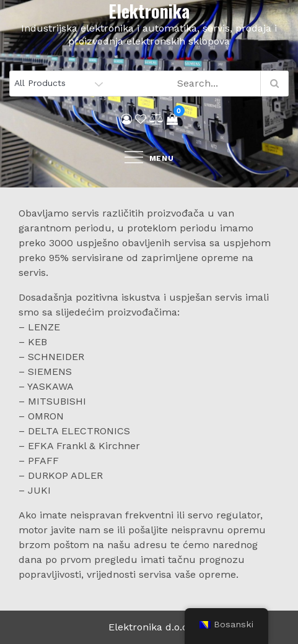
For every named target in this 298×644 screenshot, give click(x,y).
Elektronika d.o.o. (149, 627)
